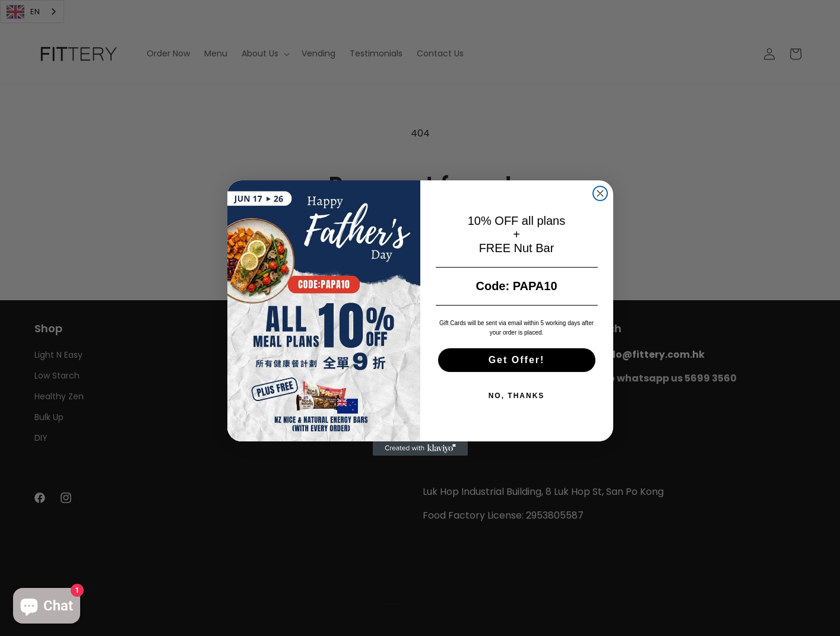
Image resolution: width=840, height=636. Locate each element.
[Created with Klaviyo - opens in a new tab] (420, 449)
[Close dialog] (600, 193)
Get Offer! (517, 360)
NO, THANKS (517, 396)
